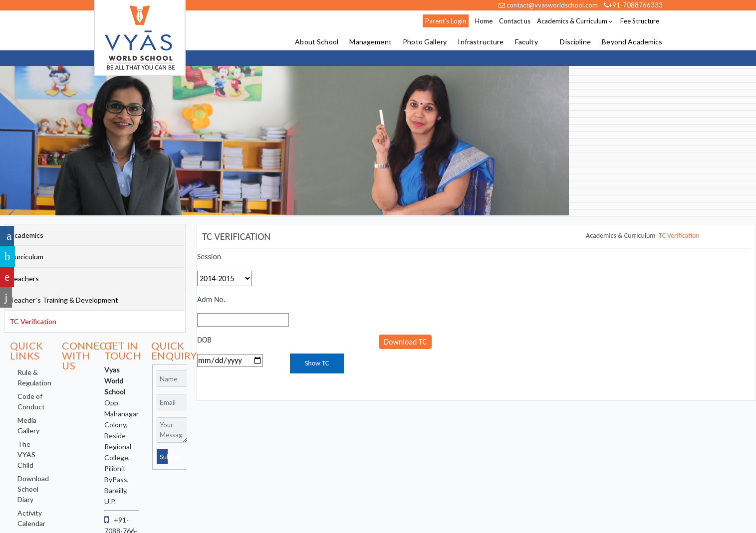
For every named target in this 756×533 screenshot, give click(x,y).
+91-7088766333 (633, 5)
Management (370, 42)
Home (484, 21)
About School (317, 42)
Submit (164, 457)
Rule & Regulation (34, 377)
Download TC (405, 342)
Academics (26, 235)
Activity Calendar (31, 518)
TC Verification (679, 236)
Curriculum (26, 257)
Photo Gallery (425, 42)
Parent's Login (446, 21)
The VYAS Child (26, 454)
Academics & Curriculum (572, 21)
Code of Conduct (31, 401)
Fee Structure (640, 21)
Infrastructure (481, 42)
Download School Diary (33, 489)
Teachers (24, 278)
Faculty (526, 42)
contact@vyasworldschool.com (548, 5)
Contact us (515, 21)
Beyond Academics (632, 42)
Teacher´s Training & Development (64, 300)
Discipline (575, 42)
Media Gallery (28, 425)
